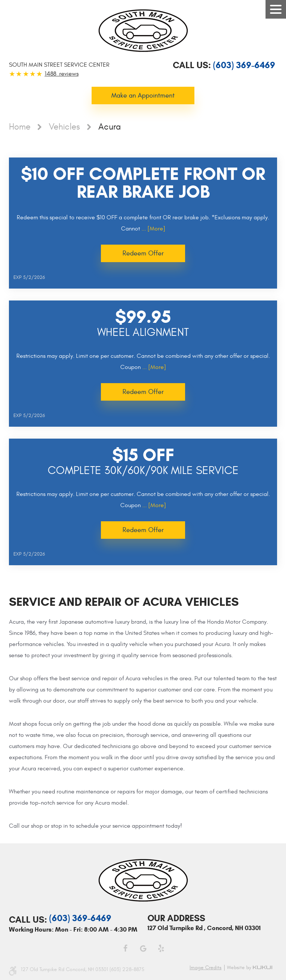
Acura (110, 127)
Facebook (125, 948)
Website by (251, 968)
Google (143, 948)
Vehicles (64, 127)
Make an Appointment (143, 96)
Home (20, 127)
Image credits (206, 968)
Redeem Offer (143, 253)
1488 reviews (62, 74)
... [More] (153, 229)
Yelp (161, 948)
